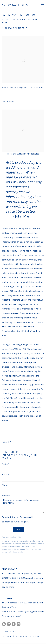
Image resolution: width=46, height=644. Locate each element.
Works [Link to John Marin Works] (6, 19)
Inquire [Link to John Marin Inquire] (33, 19)
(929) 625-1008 (9, 612)
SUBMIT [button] (18, 530)
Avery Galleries (15, 5)
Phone (5, 485)
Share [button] (5, 22)
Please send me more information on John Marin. (23, 505)
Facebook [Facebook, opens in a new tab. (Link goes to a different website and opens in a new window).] (14, 624)
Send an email (9, 624)
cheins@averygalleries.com (31, 612)
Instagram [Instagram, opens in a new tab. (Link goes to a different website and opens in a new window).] (19, 624)
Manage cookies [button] (10, 632)
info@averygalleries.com (31, 578)
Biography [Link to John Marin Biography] (19, 19)
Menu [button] (42, 5)
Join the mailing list (4, 624)
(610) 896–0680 (9, 578)
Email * (5, 474)
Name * (6, 464)
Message (6, 496)
